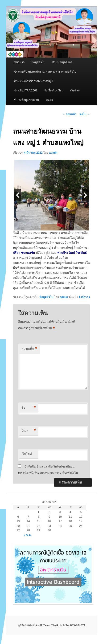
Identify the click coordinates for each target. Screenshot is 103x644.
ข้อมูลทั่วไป (38, 62)
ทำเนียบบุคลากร (62, 62)
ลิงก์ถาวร (84, 297)
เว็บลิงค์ (75, 90)
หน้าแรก (19, 62)
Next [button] (85, 195)
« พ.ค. (28, 535)
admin (53, 153)
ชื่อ (29, 408)
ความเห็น (29, 349)
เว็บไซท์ (27, 454)
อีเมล (29, 431)
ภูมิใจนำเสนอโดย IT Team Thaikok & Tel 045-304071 (51, 625)
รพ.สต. (50, 100)
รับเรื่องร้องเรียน (54, 90)
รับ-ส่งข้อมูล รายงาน (27, 100)
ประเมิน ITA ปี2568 (26, 90)
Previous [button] (18, 195)
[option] (51, 195)
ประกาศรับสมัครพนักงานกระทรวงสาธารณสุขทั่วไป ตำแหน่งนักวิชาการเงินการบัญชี (45, 76)
